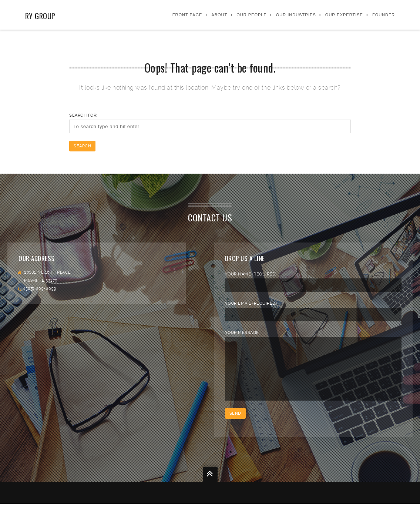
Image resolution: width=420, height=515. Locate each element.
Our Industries (296, 15)
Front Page (188, 15)
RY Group (40, 16)
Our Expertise (345, 15)
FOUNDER (384, 15)
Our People (252, 15)
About (220, 15)
